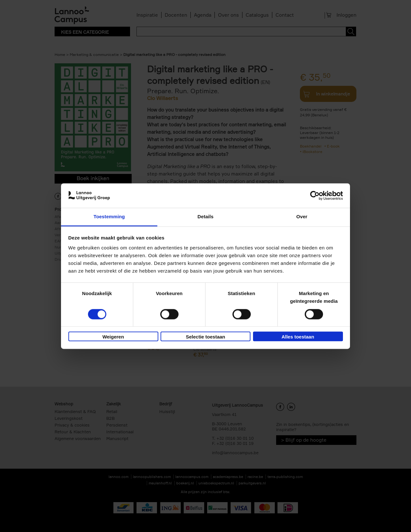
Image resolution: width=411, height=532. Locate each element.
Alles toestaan (298, 337)
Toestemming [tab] (109, 217)
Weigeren (113, 337)
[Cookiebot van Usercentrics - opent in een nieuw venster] (315, 195)
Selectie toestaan (206, 337)
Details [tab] (205, 217)
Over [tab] (302, 217)
